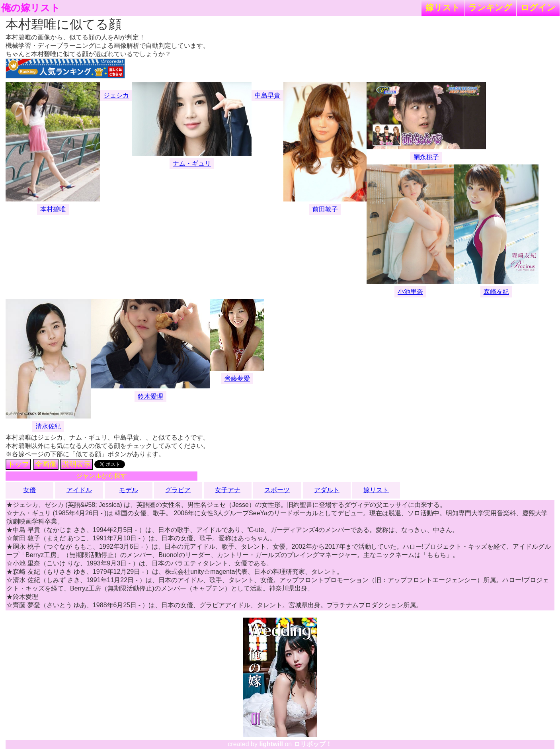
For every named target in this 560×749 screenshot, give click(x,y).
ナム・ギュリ (192, 163)
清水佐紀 (48, 426)
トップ (18, 464)
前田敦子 (325, 209)
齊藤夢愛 (237, 378)
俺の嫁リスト (31, 8)
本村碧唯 (53, 209)
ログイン (538, 7)
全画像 (46, 464)
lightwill (271, 744)
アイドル (79, 490)
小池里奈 (410, 292)
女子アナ (228, 490)
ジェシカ (116, 95)
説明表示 (76, 464)
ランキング (490, 7)
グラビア (178, 490)
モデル (129, 490)
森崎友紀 (496, 292)
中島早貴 (267, 95)
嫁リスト (443, 7)
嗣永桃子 (426, 157)
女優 (29, 490)
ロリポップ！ (313, 744)
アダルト (327, 490)
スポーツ (277, 490)
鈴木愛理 (150, 396)
